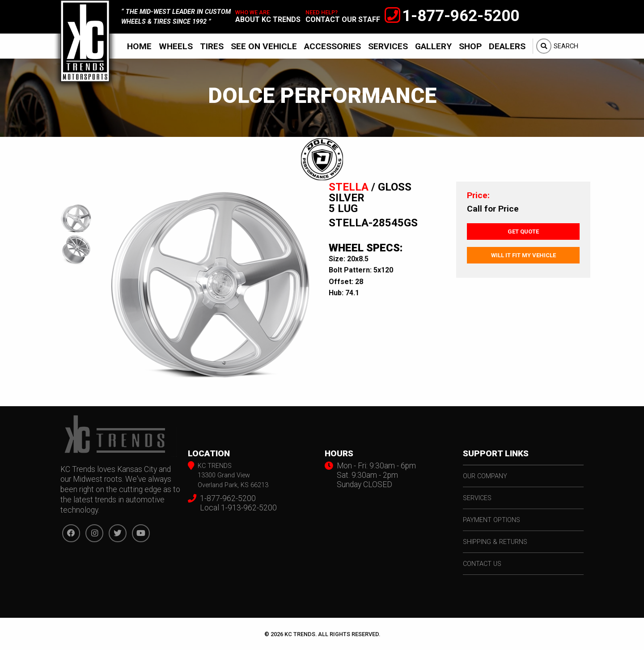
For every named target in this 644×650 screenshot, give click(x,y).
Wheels (176, 46)
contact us (482, 564)
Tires (212, 46)
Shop (470, 46)
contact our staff (343, 19)
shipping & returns (495, 542)
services (477, 498)
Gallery (433, 46)
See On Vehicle (264, 46)
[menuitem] (139, 46)
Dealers (507, 46)
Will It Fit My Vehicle (523, 255)
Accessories (333, 46)
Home (139, 46)
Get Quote (523, 232)
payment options (491, 520)
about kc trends (268, 19)
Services (388, 46)
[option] (210, 285)
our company (485, 476)
